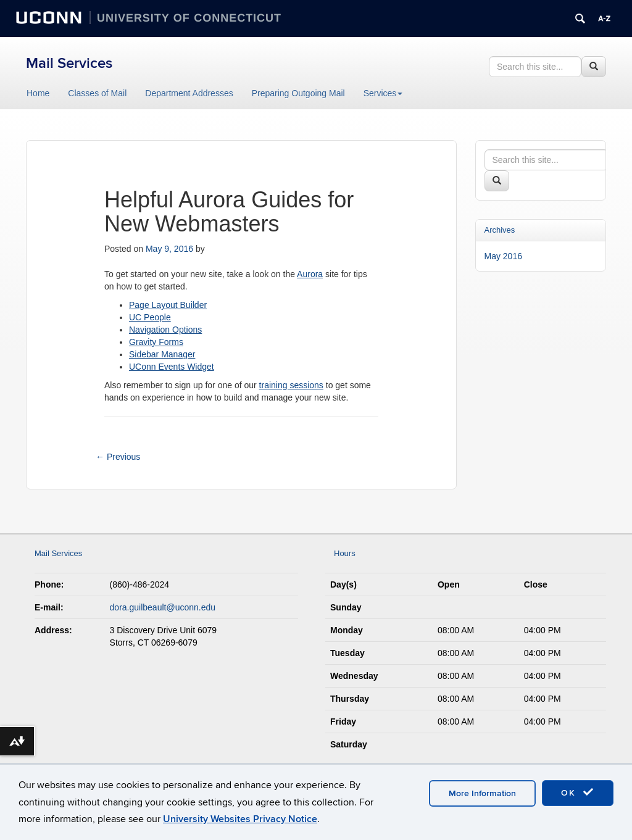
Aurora (310, 274)
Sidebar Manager (162, 354)
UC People (150, 317)
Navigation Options (165, 330)
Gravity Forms (156, 342)
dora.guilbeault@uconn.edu (163, 607)
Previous (118, 457)
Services (383, 93)
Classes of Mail (97, 93)
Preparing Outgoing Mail (298, 93)
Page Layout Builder (168, 305)
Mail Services (69, 63)
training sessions (291, 385)
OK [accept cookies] (578, 792)
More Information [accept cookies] (482, 793)
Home (38, 93)
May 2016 (503, 256)
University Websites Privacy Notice (240, 819)
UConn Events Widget (172, 367)
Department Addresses (189, 93)
